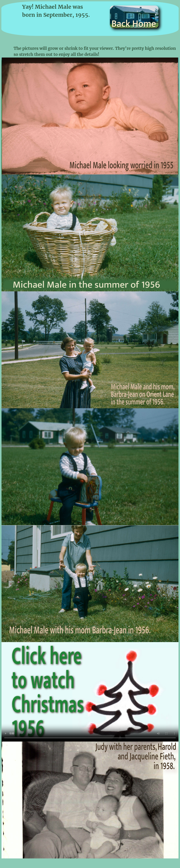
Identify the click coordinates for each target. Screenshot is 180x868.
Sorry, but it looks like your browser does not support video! (90, 692)
